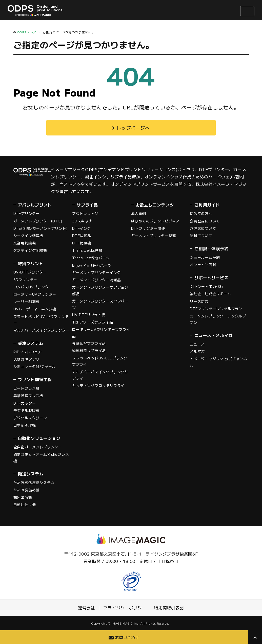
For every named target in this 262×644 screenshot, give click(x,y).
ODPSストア (27, 32)
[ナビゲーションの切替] (247, 11)
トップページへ (133, 128)
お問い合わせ (127, 637)
